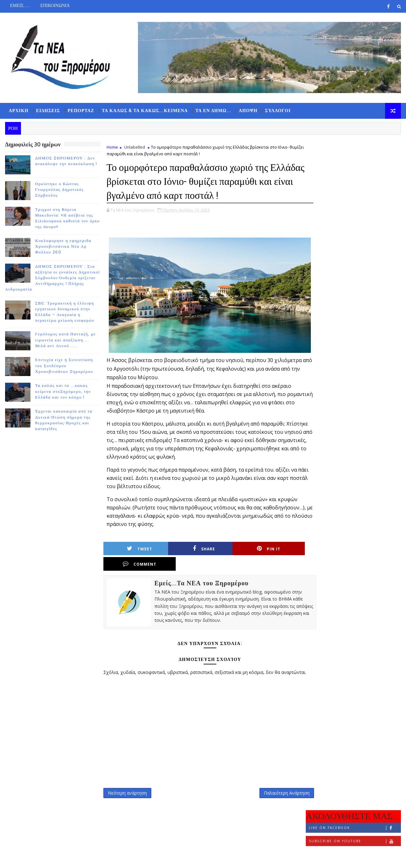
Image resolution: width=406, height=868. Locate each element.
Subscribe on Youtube (355, 176)
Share (182, 564)
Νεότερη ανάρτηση (127, 799)
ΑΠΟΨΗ (248, 111)
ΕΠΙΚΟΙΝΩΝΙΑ (55, 6)
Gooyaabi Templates (130, 858)
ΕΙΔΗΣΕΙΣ (48, 111)
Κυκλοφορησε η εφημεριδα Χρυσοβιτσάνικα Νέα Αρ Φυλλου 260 (63, 247)
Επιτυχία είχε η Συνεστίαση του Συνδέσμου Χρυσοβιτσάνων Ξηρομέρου (64, 367)
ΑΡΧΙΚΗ (18, 111)
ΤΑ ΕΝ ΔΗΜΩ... (213, 111)
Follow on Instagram (355, 189)
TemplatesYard (58, 858)
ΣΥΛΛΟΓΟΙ (278, 111)
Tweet (132, 564)
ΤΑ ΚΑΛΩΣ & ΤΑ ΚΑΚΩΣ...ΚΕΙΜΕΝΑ (144, 111)
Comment (282, 564)
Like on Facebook (355, 162)
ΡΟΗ (322, 209)
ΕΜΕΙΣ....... (20, 6)
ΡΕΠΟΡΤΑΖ (81, 111)
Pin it (232, 564)
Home (112, 148)
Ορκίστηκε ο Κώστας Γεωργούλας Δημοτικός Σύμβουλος (59, 191)
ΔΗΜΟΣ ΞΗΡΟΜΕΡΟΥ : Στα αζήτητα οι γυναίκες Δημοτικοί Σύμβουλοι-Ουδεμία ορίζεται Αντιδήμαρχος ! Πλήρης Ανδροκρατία (52, 279)
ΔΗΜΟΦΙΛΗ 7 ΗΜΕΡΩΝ (354, 210)
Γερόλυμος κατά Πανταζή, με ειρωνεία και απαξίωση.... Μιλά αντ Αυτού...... (65, 341)
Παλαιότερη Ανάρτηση (273, 799)
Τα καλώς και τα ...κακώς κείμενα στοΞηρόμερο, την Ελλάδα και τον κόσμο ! (63, 393)
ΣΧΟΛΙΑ (385, 209)
